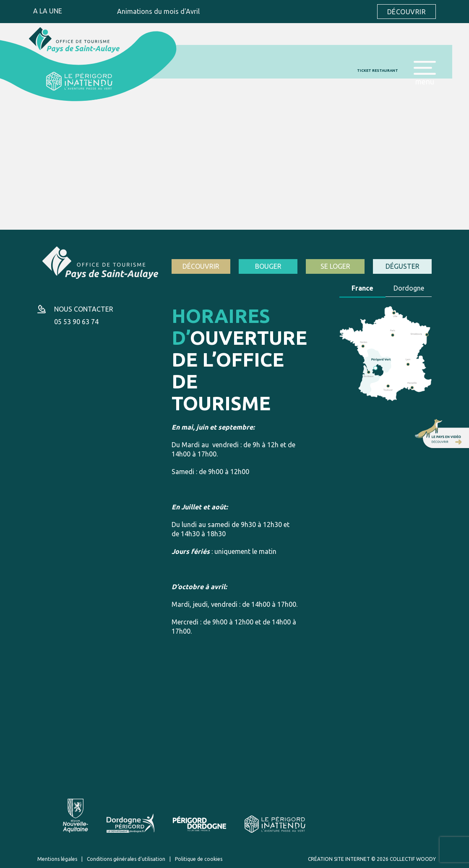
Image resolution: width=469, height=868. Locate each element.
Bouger (268, 266)
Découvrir (406, 12)
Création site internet (339, 859)
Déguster (403, 266)
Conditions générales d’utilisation (126, 859)
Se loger (335, 266)
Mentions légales (57, 859)
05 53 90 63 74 (76, 322)
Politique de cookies (199, 859)
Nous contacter (84, 309)
